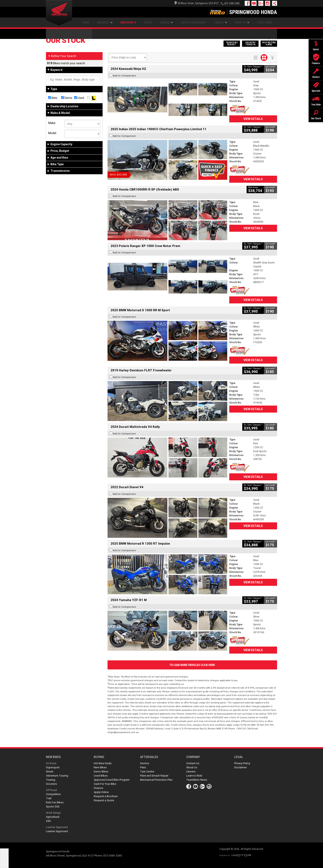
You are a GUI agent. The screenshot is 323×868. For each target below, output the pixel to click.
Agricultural (53, 817)
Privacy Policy (242, 763)
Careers (191, 771)
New (53, 98)
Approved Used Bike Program (112, 780)
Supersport (53, 767)
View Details (253, 119)
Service (167, 23)
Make (52, 123)
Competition (53, 794)
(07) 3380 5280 (232, 3)
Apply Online (101, 792)
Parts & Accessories (194, 23)
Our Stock (128, 23)
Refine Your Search (62, 56)
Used (79, 98)
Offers (148, 23)
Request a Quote (104, 800)
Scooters (51, 784)
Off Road (51, 790)
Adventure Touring (57, 776)
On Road (51, 763)
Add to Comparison (125, 76)
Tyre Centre (147, 771)
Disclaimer (240, 767)
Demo (67, 98)
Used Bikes (101, 776)
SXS (48, 821)
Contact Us (193, 763)
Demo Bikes (101, 771)
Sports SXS (53, 807)
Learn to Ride (194, 776)
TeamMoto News (197, 780)
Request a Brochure (106, 796)
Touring (51, 780)
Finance (221, 23)
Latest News (265, 23)
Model (52, 133)
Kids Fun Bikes (55, 802)
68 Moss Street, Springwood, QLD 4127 (197, 3)
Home (86, 23)
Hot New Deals (103, 763)
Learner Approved (57, 827)
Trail (49, 798)
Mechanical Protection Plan (156, 780)
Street (50, 771)
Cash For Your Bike (105, 784)
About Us (242, 23)
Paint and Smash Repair (154, 776)
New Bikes (105, 23)
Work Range (53, 813)
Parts (143, 767)
